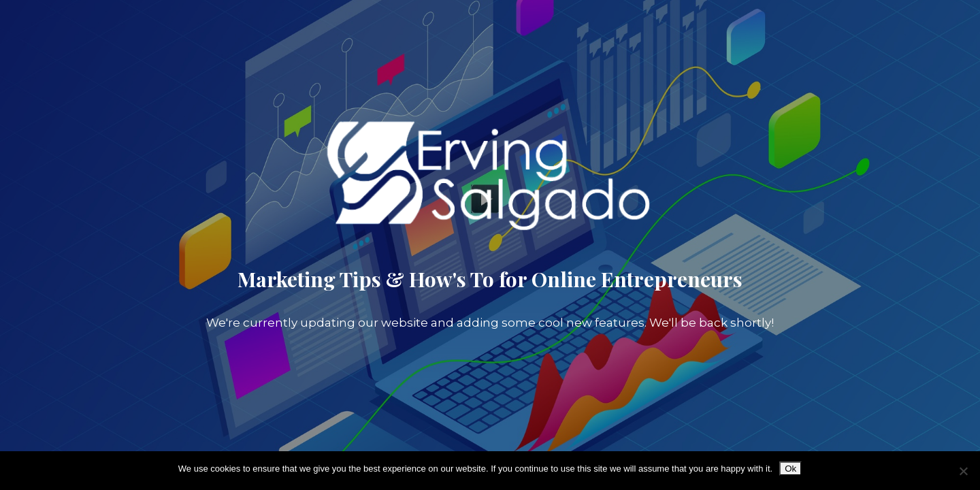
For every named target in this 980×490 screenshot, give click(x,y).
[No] (963, 471)
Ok (790, 469)
